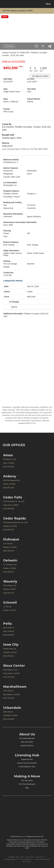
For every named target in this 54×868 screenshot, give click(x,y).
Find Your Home (27, 781)
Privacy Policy (35, 857)
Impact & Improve (27, 746)
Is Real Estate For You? (27, 767)
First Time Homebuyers (27, 784)
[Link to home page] (4, 4)
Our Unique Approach (27, 738)
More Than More (27, 742)
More (48, 4)
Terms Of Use (16, 857)
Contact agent (9, 46)
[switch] (36, 46)
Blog (27, 788)
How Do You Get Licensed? (27, 763)
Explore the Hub (27, 759)
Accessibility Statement (18, 859)
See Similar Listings (40, 76)
